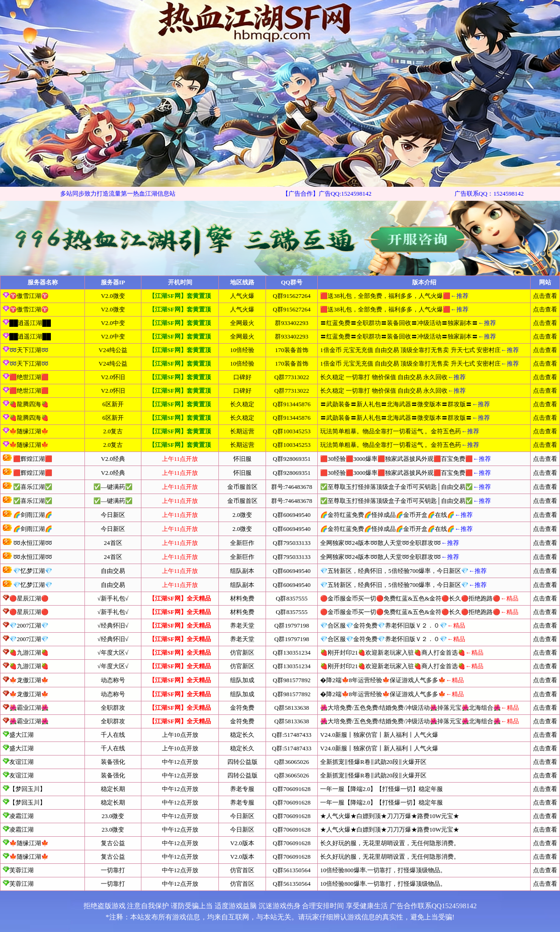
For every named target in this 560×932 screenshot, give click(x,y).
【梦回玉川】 (24, 789)
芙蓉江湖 (18, 870)
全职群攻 (113, 708)
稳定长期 (113, 789)
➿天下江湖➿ (26, 350)
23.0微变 (113, 816)
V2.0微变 (113, 296)
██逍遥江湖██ (27, 323)
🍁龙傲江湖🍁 (29, 680)
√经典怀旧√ (113, 625)
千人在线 (113, 735)
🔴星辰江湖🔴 (29, 598)
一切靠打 (113, 870)
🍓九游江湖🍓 (29, 653)
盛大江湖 (18, 735)
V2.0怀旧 (113, 377)
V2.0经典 (113, 459)
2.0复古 (113, 431)
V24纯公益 (113, 350)
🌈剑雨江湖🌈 (28, 515)
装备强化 (113, 762)
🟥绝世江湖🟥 (26, 377)
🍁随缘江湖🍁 (26, 431)
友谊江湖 (18, 762)
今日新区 (113, 515)
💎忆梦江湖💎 (28, 571)
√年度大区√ (113, 653)
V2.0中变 (113, 323)
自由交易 (113, 571)
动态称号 (113, 680)
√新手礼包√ (113, 598)
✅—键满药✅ (113, 487)
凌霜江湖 (18, 816)
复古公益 (113, 843)
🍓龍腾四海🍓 (26, 404)
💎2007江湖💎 (29, 625)
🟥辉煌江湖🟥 (28, 459)
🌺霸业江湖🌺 (29, 708)
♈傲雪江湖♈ (26, 296)
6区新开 (113, 404)
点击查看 (545, 296)
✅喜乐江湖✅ (28, 487)
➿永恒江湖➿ (28, 543)
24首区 (113, 543)
